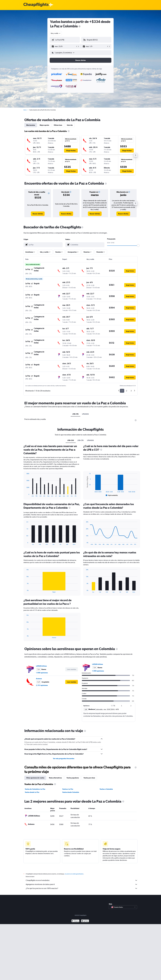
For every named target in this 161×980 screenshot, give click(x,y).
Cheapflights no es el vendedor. (82, 880)
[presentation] (79, 26)
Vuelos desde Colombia (71, 792)
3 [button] (131, 391)
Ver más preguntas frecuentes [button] (64, 758)
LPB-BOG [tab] (85, 414)
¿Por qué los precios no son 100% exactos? (82, 888)
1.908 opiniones (42, 673)
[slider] (138, 246)
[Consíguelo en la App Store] (85, 921)
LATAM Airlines (41, 666)
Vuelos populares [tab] (73, 778)
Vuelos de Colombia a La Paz (35, 789)
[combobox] (56, 33)
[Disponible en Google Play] (75, 921)
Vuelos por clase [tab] (89, 778)
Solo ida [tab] (70, 125)
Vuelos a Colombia (106, 789)
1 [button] (122, 391)
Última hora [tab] (58, 125)
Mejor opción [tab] (44, 125)
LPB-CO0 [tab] (71, 440)
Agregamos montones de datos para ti (82, 884)
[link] (38, 214)
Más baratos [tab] (31, 125)
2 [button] (127, 391)
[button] (64, 46)
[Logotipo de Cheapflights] (36, 5)
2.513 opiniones (42, 685)
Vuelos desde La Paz (32, 792)
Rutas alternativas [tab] (55, 778)
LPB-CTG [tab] (75, 414)
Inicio (25, 110)
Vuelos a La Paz (68, 789)
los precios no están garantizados (74, 874)
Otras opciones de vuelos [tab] (35, 778)
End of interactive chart (25, 495)
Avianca (39, 679)
